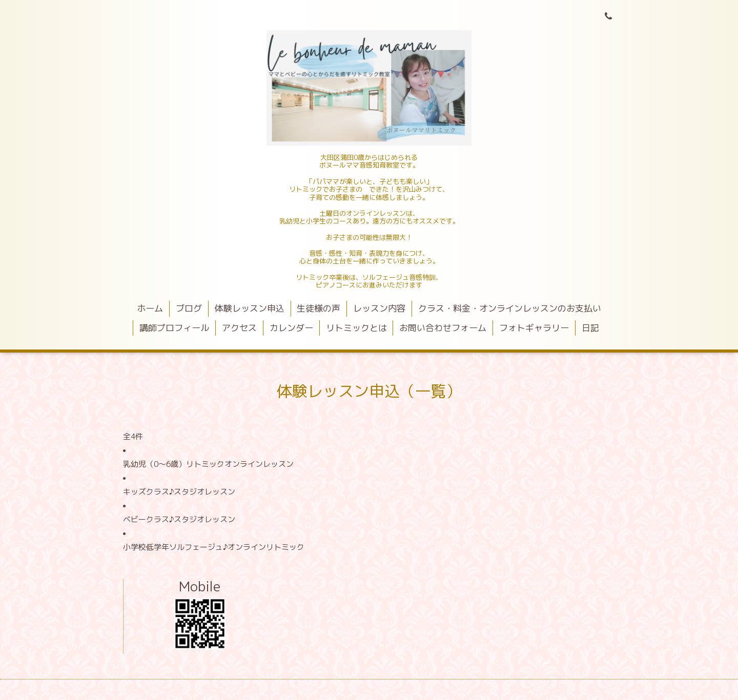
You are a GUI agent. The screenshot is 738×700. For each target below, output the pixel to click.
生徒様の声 (319, 308)
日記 (590, 328)
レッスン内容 (379, 308)
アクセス (239, 328)
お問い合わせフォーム (443, 328)
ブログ (189, 308)
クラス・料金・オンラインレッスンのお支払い (510, 308)
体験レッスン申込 (250, 308)
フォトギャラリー (534, 328)
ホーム (150, 308)
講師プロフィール (174, 328)
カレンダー (291, 328)
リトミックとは (356, 328)
